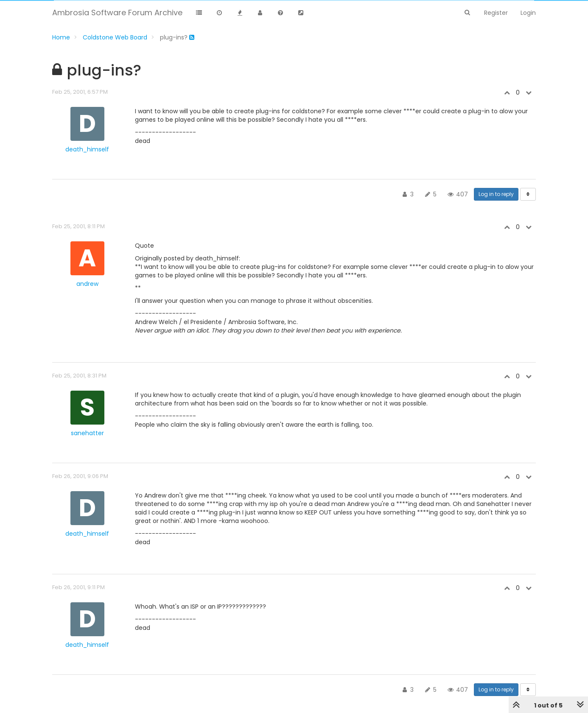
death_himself (87, 149)
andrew (87, 284)
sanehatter (87, 433)
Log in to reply (496, 194)
